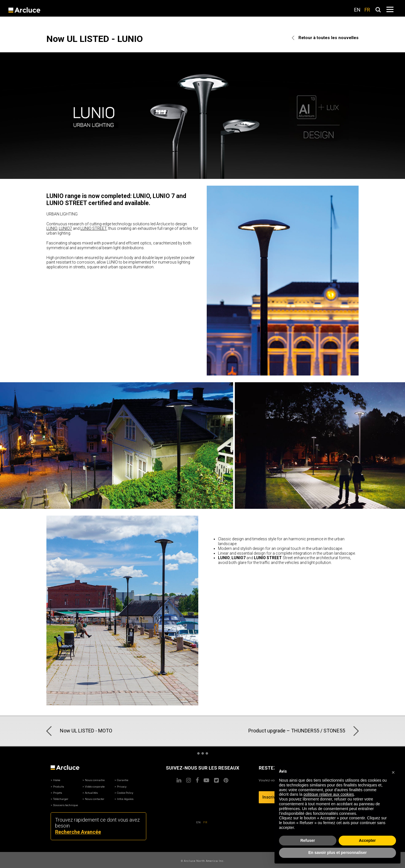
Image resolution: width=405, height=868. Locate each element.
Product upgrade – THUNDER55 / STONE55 (303, 731)
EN (357, 10)
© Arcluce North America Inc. (203, 861)
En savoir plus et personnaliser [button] (337, 853)
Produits (59, 787)
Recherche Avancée (78, 832)
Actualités (91, 793)
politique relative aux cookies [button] (329, 794)
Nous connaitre (95, 780)
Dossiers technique (66, 805)
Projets (58, 793)
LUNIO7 (65, 228)
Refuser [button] (308, 840)
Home (57, 780)
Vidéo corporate (95, 787)
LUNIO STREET (94, 228)
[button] (393, 772)
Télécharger (61, 799)
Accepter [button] (367, 840)
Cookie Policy (125, 793)
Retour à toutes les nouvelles (325, 38)
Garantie (123, 780)
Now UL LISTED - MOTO (79, 731)
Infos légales (125, 799)
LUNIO (52, 228)
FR (367, 10)
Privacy (122, 787)
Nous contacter (95, 799)
